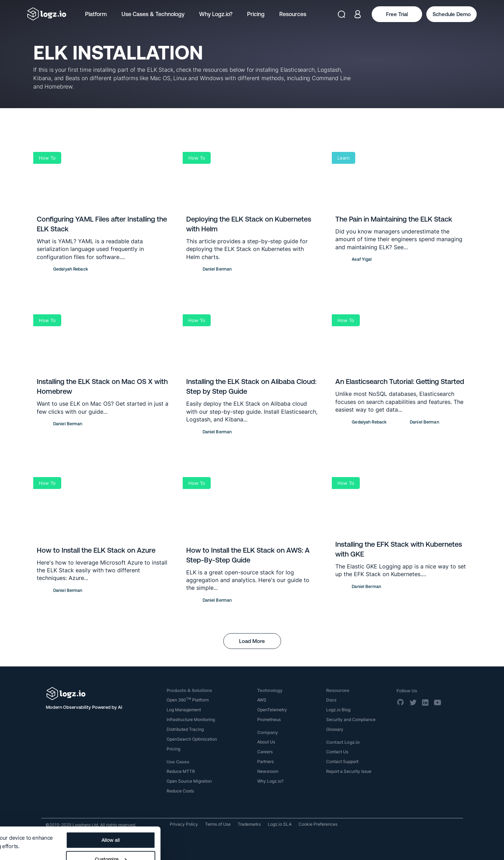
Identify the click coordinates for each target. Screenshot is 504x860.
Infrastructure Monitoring (191, 719)
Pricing (256, 14)
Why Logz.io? (216, 14)
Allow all (265, 808)
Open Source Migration (189, 781)
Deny (265, 846)
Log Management (184, 710)
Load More (252, 641)
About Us (266, 742)
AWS (262, 700)
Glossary (335, 729)
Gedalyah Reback (71, 269)
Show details (22, 826)
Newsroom (268, 771)
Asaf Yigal (362, 259)
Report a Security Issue (349, 771)
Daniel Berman (217, 269)
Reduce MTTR (181, 771)
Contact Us (337, 752)
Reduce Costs (180, 791)
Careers (265, 752)
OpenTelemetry (272, 710)
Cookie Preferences (318, 824)
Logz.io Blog (338, 710)
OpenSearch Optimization (192, 739)
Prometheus (269, 719)
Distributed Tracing (185, 729)
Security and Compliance (351, 719)
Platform (96, 14)
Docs (331, 700)
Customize (265, 827)
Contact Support (342, 761)
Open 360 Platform (188, 700)
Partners (265, 761)
